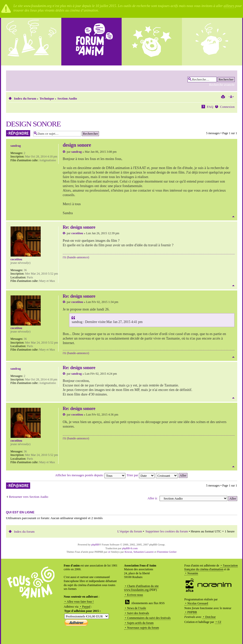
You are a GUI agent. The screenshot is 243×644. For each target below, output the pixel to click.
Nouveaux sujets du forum (143, 628)
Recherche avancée (222, 85)
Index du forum (25, 98)
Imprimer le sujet (223, 97)
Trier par (141, 475)
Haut (233, 217)
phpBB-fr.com (130, 548)
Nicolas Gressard (198, 603)
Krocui (128, 552)
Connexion (227, 107)
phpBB (95, 544)
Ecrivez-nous (135, 595)
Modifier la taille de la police (231, 97)
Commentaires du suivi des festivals (149, 618)
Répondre (18, 133)
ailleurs (229, 6)
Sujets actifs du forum (140, 623)
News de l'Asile (137, 608)
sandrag (77, 152)
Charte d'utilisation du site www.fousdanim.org (141, 588)
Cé (220, 622)
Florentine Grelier (167, 552)
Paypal (86, 607)
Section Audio (67, 98)
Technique (47, 98)
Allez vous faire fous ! (80, 602)
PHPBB (192, 612)
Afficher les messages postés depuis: (90, 475)
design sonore (33, 124)
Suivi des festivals (138, 613)
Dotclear (210, 617)
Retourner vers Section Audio (29, 497)
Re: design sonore (79, 227)
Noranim (193, 573)
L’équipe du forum (130, 531)
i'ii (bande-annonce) (76, 257)
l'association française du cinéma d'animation (211, 568)
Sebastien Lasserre (144, 552)
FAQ (210, 107)
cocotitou (77, 233)
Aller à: (153, 498)
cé (109, 552)
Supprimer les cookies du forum (167, 531)
